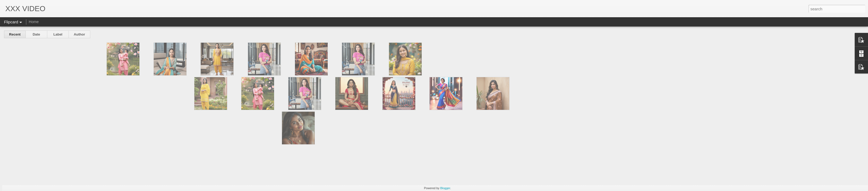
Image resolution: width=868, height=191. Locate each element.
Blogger (445, 188)
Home (34, 22)
